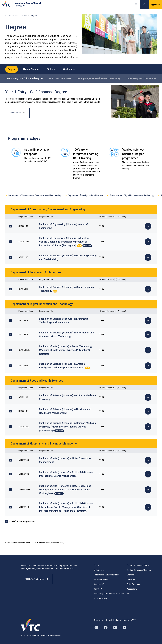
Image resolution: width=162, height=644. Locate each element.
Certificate (69, 69)
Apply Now (155, 4)
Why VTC (98, 587)
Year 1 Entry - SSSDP (60, 78)
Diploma (51, 69)
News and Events (101, 578)
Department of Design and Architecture (84, 196)
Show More (17, 113)
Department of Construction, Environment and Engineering (33, 196)
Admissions (99, 568)
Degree (12, 69)
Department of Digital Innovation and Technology (131, 196)
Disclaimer (131, 578)
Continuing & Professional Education (109, 592)
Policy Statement (134, 582)
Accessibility (132, 587)
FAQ (129, 592)
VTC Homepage (101, 596)
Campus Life (99, 582)
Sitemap (130, 573)
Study (24, 15)
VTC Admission (12, 15)
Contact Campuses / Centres (139, 568)
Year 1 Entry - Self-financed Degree (24, 78)
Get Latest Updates (37, 577)
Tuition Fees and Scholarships (106, 573)
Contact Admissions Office (138, 563)
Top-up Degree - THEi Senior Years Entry (99, 78)
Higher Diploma (31, 69)
